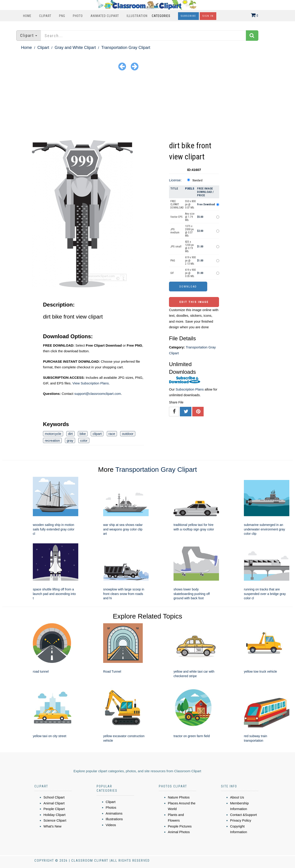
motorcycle (53, 434)
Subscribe (188, 16)
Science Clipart (55, 820)
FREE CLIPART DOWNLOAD (177, 204)
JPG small (176, 247)
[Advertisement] (147, 106)
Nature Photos (179, 797)
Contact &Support (243, 815)
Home (27, 16)
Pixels (190, 188)
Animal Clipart (54, 803)
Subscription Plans (190, 389)
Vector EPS (176, 217)
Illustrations (114, 819)
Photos (111, 807)
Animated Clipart (105, 16)
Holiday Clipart (55, 815)
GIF (172, 273)
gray (70, 440)
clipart (97, 434)
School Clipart (54, 797)
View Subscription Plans (91, 383)
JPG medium (175, 231)
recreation (52, 440)
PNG (62, 16)
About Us (237, 797)
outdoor (128, 434)
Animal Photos (179, 832)
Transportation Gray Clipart (126, 48)
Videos (111, 825)
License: (175, 180)
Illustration (137, 16)
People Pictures (180, 826)
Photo (78, 16)
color (84, 440)
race (112, 434)
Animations (114, 813)
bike (83, 434)
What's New (52, 826)
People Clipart (54, 809)
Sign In (208, 16)
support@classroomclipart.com (98, 394)
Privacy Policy (241, 820)
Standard (197, 180)
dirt (70, 434)
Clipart (45, 16)
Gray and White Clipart (75, 48)
